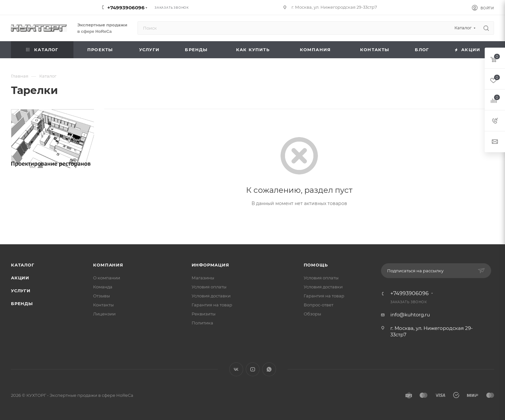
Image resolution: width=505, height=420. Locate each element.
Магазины (203, 278)
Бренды (22, 303)
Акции (20, 278)
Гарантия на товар (212, 305)
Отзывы (101, 296)
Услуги (21, 291)
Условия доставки (211, 296)
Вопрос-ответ (319, 305)
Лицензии (104, 314)
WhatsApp (269, 369)
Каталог (23, 265)
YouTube (253, 369)
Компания (108, 265)
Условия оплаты (209, 287)
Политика (202, 323)
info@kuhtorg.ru (410, 315)
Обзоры (312, 314)
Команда (103, 287)
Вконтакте (236, 369)
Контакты (103, 305)
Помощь (316, 265)
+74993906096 (126, 8)
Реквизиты (204, 314)
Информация (210, 265)
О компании (107, 278)
